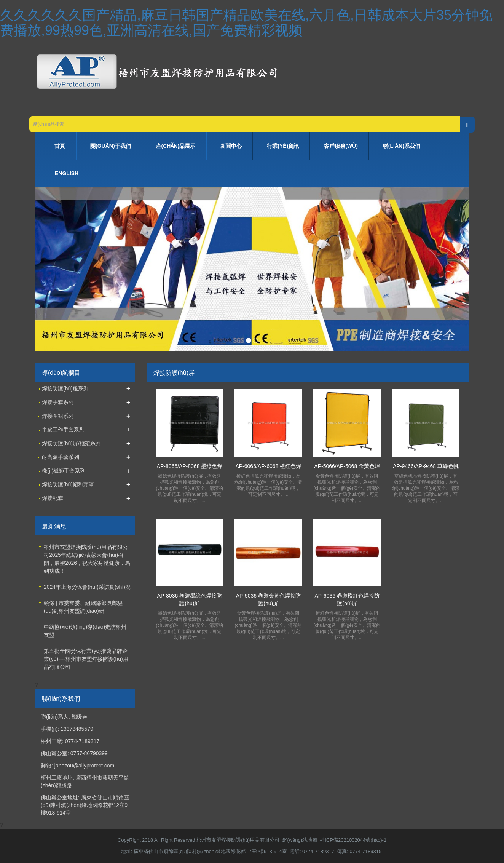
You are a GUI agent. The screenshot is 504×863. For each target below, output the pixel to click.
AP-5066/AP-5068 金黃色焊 (347, 466)
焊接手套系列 (58, 402)
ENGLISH (67, 173)
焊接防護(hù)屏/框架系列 (71, 443)
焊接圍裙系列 (58, 416)
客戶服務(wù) (341, 146)
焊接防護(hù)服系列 (65, 388)
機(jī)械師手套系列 (64, 471)
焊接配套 (53, 498)
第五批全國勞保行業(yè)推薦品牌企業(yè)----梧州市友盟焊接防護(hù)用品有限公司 (86, 659)
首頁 (60, 146)
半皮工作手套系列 (63, 430)
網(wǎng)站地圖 (300, 840)
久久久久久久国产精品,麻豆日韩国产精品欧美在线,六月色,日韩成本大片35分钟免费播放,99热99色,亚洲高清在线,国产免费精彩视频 (246, 23)
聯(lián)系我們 (402, 146)
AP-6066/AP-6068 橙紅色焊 (268, 466)
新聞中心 (231, 146)
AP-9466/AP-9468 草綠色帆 (426, 466)
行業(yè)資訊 (283, 146)
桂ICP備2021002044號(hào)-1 (353, 840)
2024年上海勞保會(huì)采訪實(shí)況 (87, 587)
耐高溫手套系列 (61, 457)
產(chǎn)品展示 (176, 146)
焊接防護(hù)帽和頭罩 (68, 484)
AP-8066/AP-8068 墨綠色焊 (190, 466)
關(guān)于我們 (111, 146)
